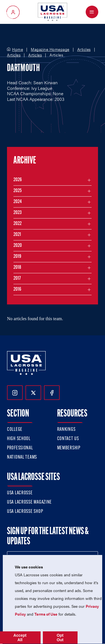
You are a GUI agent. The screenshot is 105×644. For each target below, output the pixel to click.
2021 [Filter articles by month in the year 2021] (17, 235)
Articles (84, 49)
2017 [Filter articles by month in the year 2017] (17, 278)
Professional (20, 448)
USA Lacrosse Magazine (29, 502)
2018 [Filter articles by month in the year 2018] (17, 268)
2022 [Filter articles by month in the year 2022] (17, 224)
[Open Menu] (92, 12)
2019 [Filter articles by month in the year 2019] (17, 257)
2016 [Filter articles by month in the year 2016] (17, 289)
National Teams (22, 457)
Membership (69, 448)
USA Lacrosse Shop (25, 512)
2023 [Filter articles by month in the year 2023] (17, 213)
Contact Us (68, 439)
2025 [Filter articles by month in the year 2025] (17, 191)
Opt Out (60, 638)
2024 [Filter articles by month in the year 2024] (18, 202)
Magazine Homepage (50, 49)
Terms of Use (46, 614)
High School (19, 439)
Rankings (66, 430)
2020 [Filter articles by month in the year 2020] (18, 246)
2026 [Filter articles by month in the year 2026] (18, 180)
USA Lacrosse (20, 493)
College (15, 430)
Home (17, 49)
